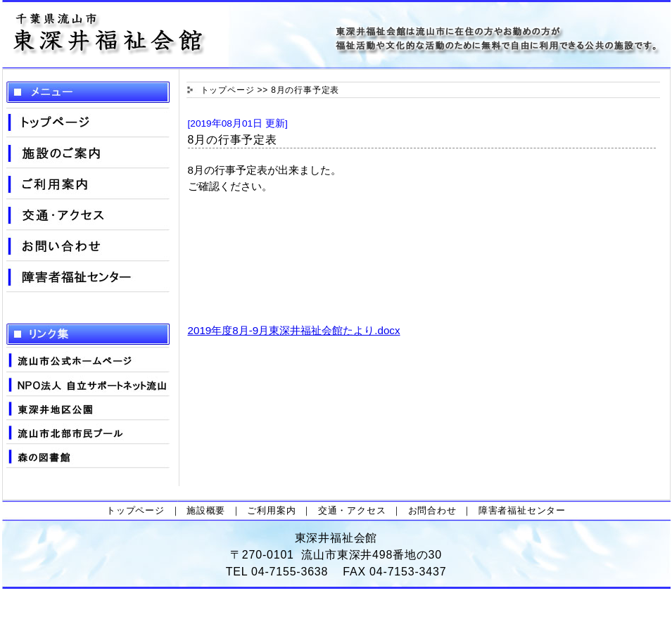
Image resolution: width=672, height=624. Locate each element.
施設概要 (206, 510)
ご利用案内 (271, 510)
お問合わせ (432, 510)
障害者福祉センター (522, 510)
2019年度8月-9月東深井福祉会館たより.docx (294, 330)
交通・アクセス (352, 510)
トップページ (228, 90)
